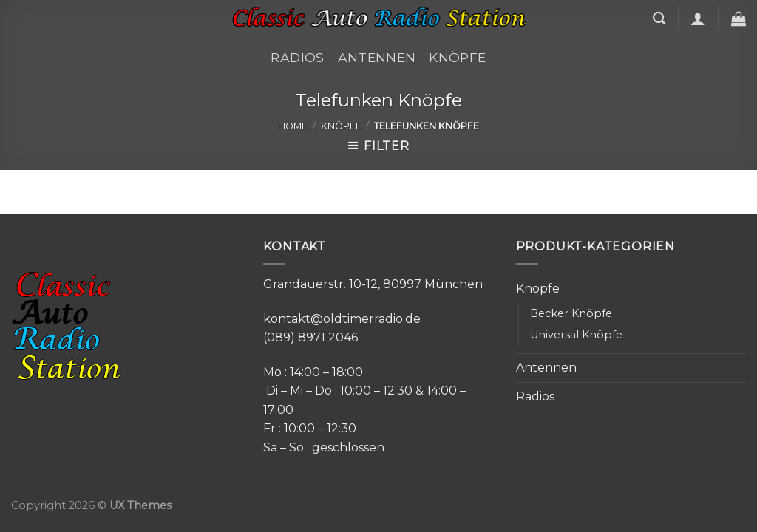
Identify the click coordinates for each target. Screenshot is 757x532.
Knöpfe (457, 57)
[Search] (659, 19)
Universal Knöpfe (576, 335)
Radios (297, 57)
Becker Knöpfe (571, 313)
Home (293, 126)
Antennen (377, 57)
